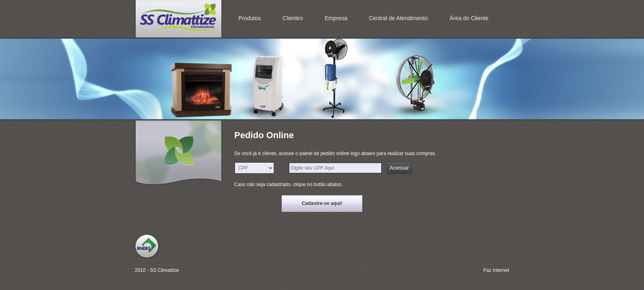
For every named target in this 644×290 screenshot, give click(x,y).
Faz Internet (496, 270)
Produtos (250, 18)
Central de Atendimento (398, 18)
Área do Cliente (469, 18)
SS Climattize (179, 19)
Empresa (336, 18)
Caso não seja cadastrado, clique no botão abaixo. (289, 184)
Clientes (293, 18)
